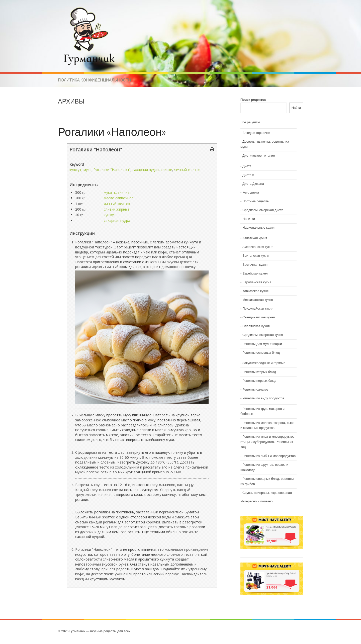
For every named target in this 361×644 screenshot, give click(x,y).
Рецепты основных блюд (261, 353)
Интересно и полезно (256, 501)
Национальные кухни (258, 227)
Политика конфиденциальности (95, 80)
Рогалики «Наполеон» (112, 131)
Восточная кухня (255, 265)
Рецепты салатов (255, 389)
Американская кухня (258, 247)
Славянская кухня (256, 326)
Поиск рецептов (253, 100)
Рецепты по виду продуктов (263, 398)
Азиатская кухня (255, 238)
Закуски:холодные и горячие (264, 363)
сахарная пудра (146, 170)
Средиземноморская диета (263, 210)
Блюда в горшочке (256, 133)
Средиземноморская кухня (263, 335)
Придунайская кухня (258, 308)
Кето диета (251, 192)
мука (87, 170)
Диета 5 (248, 175)
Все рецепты (250, 122)
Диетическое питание (259, 156)
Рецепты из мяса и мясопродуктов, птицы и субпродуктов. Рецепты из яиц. (268, 442)
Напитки (249, 219)
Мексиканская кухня (258, 300)
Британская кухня (256, 256)
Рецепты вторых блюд (259, 372)
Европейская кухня (257, 282)
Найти (296, 108)
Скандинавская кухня (259, 317)
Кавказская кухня (255, 291)
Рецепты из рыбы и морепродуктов (269, 456)
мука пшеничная (118, 192)
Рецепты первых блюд (259, 381)
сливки (166, 170)
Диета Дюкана (253, 184)
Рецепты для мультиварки (262, 344)
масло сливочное (119, 198)
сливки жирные (117, 209)
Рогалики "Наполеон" (112, 170)
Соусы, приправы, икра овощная (267, 493)
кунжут (75, 170)
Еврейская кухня (255, 273)
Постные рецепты (256, 201)
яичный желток (187, 170)
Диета (247, 166)
